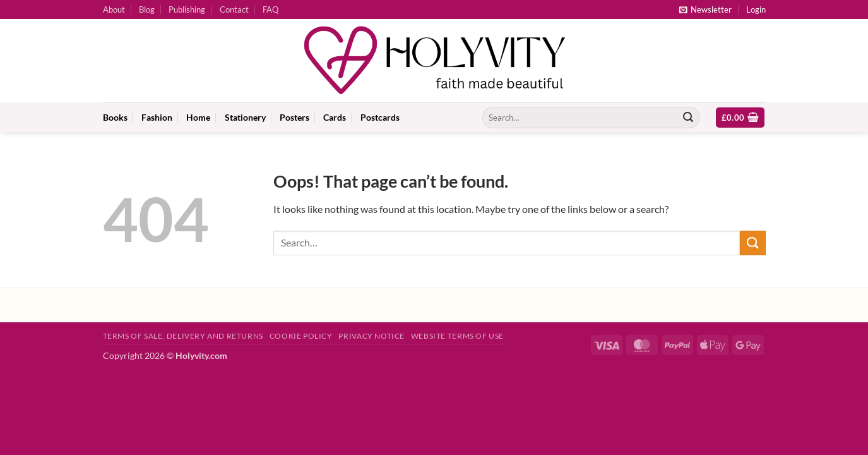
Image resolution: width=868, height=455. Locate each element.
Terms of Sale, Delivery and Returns (183, 336)
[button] (705, 9)
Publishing (187, 9)
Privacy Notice (372, 336)
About (114, 9)
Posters (294, 117)
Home (198, 117)
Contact (234, 9)
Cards (335, 117)
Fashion (157, 117)
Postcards (380, 117)
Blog (147, 9)
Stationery (245, 117)
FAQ (271, 9)
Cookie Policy (301, 336)
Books (115, 117)
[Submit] (688, 118)
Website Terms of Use (457, 336)
